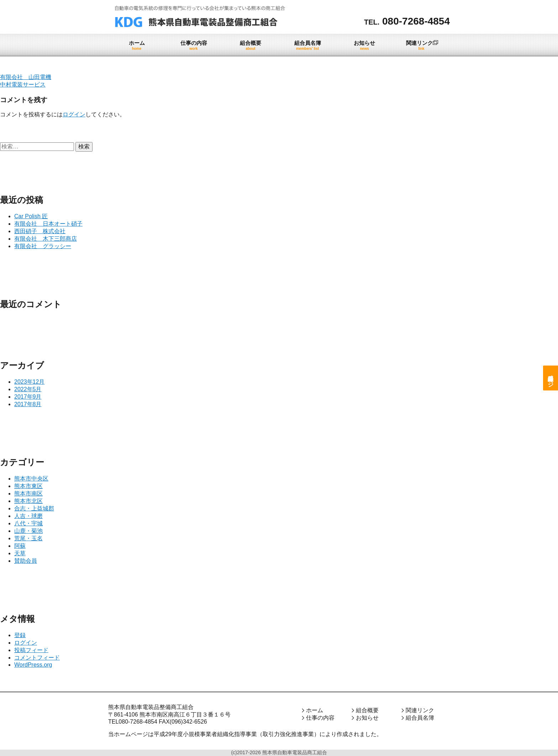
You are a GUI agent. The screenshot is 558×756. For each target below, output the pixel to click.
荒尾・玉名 (28, 538)
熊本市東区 (28, 486)
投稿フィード (31, 650)
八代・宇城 (28, 523)
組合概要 (367, 710)
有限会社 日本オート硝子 (48, 224)
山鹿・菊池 (28, 531)
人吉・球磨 (28, 516)
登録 (20, 635)
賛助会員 (26, 561)
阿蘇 (20, 546)
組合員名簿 (420, 718)
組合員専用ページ (551, 378)
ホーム (315, 710)
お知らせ (367, 718)
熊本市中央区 (31, 479)
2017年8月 (28, 404)
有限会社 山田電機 (26, 77)
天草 (20, 553)
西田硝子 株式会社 (40, 231)
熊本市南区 (28, 493)
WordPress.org (33, 665)
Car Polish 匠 (31, 216)
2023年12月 (29, 382)
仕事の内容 (320, 718)
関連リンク (420, 710)
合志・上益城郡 (34, 508)
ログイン (74, 114)
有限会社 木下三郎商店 (46, 239)
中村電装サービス (23, 85)
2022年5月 (28, 389)
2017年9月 (28, 397)
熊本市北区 (28, 501)
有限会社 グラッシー (43, 246)
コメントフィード (37, 658)
